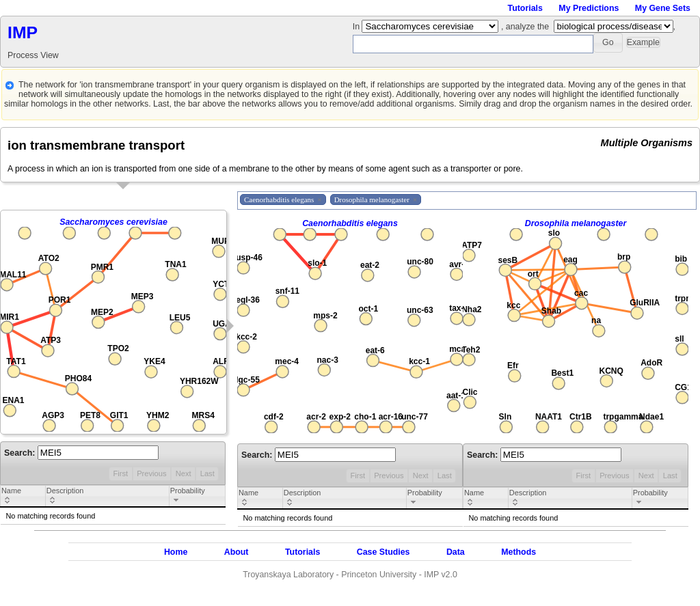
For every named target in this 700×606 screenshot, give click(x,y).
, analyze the (525, 27)
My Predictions (589, 8)
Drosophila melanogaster (576, 223)
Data (456, 552)
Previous (151, 473)
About (237, 552)
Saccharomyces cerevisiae (113, 222)
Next (184, 473)
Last (207, 473)
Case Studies (383, 552)
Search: (81, 453)
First (120, 473)
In (358, 27)
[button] (608, 43)
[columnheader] (23, 497)
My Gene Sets (663, 8)
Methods (519, 552)
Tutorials (525, 8)
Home (176, 552)
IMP (23, 32)
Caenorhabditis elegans (350, 223)
